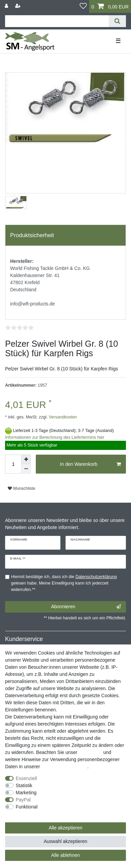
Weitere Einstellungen (28, 814)
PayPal (23, 800)
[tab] (65, 235)
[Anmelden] (7, 6)
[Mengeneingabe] (13, 464)
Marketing (26, 793)
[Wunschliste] (83, 6)
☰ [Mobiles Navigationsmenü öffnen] (118, 41)
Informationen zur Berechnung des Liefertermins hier (55, 437)
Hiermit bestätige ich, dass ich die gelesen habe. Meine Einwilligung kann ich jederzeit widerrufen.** (64, 583)
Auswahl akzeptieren (65, 841)
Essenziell (27, 778)
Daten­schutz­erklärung (64, 767)
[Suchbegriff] (57, 21)
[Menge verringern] (26, 469)
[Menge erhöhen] (26, 459)
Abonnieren (86, 607)
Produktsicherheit (32, 235)
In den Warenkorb (90, 464)
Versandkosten (62, 417)
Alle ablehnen (66, 855)
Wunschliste (21, 488)
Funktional (27, 807)
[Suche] (117, 21)
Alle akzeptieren (65, 828)
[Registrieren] (19, 6)
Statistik (24, 785)
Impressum (90, 752)
